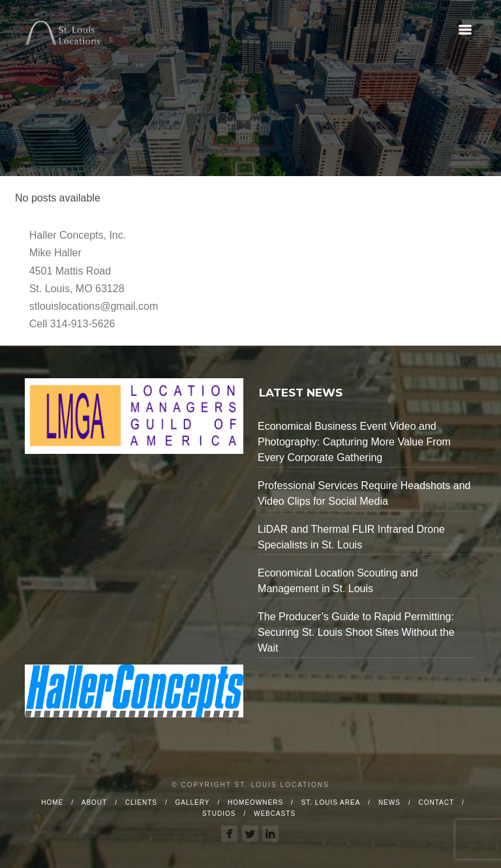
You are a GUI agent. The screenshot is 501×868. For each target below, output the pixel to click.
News (389, 802)
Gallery (193, 802)
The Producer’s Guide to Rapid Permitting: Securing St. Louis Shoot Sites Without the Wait (356, 632)
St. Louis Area (331, 802)
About (94, 802)
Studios (219, 814)
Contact (436, 802)
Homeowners (255, 802)
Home (52, 802)
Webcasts (275, 814)
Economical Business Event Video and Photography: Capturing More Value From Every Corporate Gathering (354, 442)
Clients (141, 802)
